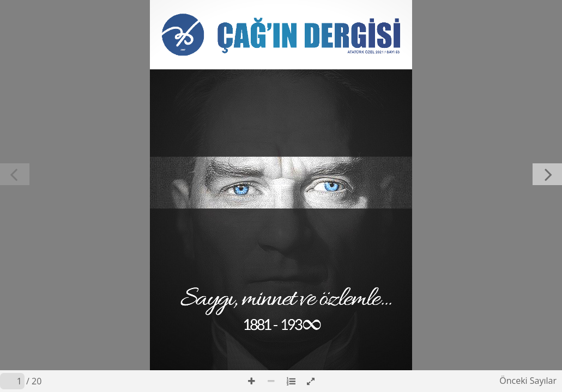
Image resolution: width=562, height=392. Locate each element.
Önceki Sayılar (528, 381)
